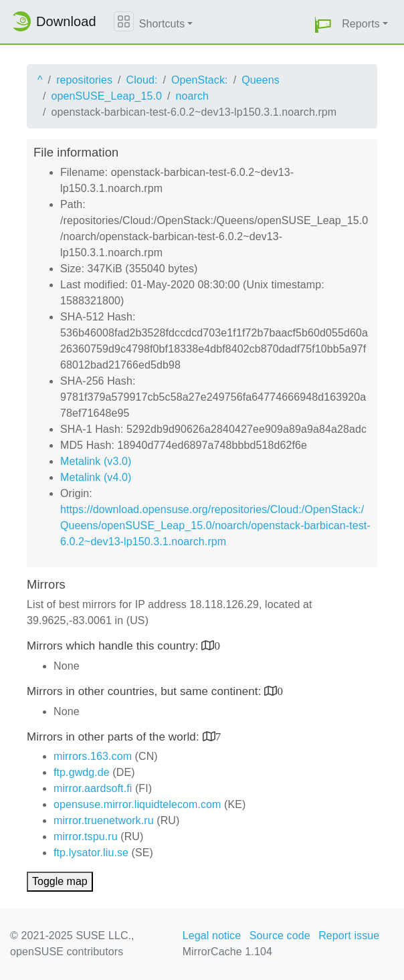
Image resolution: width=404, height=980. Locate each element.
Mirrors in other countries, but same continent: (145, 691)
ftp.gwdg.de (82, 772)
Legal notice (212, 936)
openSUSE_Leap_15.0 (107, 96)
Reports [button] (361, 24)
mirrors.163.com (93, 756)
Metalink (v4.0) (96, 477)
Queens (261, 80)
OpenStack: (200, 80)
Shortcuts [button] (162, 24)
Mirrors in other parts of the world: (115, 737)
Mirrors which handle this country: (114, 646)
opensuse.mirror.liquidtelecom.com (137, 804)
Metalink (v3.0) (96, 461)
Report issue (349, 936)
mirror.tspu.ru (86, 837)
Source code (280, 936)
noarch (193, 96)
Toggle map (60, 881)
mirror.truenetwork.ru (104, 820)
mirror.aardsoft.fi (93, 788)
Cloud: (142, 80)
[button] (323, 24)
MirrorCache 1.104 (227, 952)
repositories (84, 80)
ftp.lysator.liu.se (91, 853)
